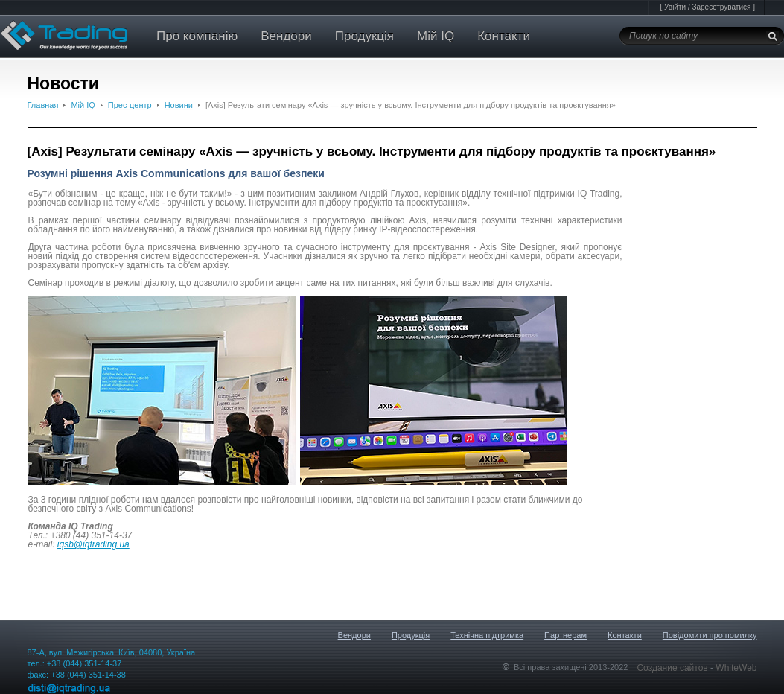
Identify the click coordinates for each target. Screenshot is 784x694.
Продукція (364, 36)
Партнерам (565, 635)
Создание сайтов (673, 668)
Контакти (504, 36)
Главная (43, 105)
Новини (179, 105)
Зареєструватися (721, 7)
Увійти (675, 7)
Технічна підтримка (487, 635)
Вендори (286, 36)
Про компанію (197, 36)
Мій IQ (436, 36)
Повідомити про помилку (710, 635)
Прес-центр (130, 105)
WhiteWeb (736, 668)
